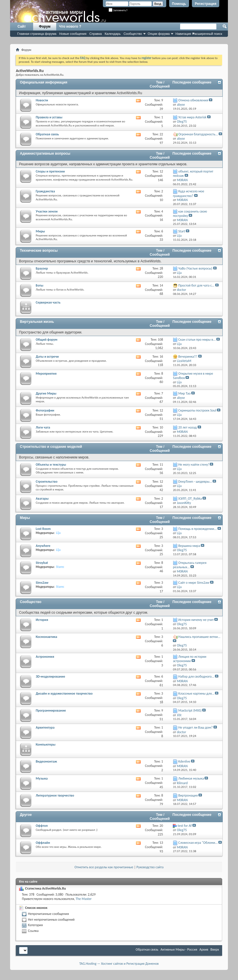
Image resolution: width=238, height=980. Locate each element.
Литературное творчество (55, 795)
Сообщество (133, 34)
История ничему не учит (196, 620)
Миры (40, 231)
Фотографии (45, 410)
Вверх (215, 949)
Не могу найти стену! (194, 465)
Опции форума (159, 34)
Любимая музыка (191, 778)
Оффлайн (43, 843)
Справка (96, 34)
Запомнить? (118, 10)
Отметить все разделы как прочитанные (104, 867)
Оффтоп (42, 826)
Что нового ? (70, 26)
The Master (84, 899)
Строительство (47, 482)
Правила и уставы (49, 117)
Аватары (42, 498)
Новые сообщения (73, 34)
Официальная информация (44, 82)
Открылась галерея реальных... (190, 565)
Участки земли (47, 211)
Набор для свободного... (196, 676)
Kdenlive (184, 761)
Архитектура (45, 727)
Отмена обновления (193, 100)
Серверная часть (48, 302)
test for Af (185, 826)
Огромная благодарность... (198, 134)
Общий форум (47, 340)
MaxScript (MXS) (190, 710)
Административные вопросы (45, 153)
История (42, 620)
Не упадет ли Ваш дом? (195, 727)
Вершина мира (189, 546)
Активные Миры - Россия (179, 949)
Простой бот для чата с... (196, 285)
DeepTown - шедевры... (195, 482)
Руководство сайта (150, 867)
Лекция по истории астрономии (190, 659)
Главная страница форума (37, 34)
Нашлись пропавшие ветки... (199, 637)
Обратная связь (47, 134)
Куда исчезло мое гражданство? (189, 193)
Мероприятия (46, 374)
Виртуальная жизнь (37, 322)
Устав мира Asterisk (192, 117)
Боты (39, 285)
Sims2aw (42, 583)
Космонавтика (47, 637)
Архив (204, 949)
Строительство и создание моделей (51, 447)
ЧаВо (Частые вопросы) (195, 268)
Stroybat (42, 563)
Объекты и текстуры (51, 465)
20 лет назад (188, 427)
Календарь (113, 34)
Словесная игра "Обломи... (198, 843)
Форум (45, 26)
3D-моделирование (50, 676)
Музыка (42, 778)
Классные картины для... (196, 693)
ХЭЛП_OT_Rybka (190, 498)
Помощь (179, 4)
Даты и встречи (47, 357)
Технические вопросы (39, 251)
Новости (42, 100)
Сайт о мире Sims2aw (194, 583)
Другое (26, 815)
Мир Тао (185, 393)
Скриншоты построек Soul (197, 410)
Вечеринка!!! (188, 357)
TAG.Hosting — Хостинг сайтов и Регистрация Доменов (119, 964)
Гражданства (45, 191)
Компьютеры (46, 744)
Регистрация (206, 4)
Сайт (22, 26)
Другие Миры (46, 393)
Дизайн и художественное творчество (64, 693)
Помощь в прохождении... (198, 529)
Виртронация (188, 795)
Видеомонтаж (46, 761)
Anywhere (43, 546)
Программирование (51, 710)
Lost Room (43, 529)
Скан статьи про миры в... (197, 340)
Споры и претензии (50, 171)
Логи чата (43, 427)
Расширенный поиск (207, 34)
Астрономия (45, 657)
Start (182, 231)
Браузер (42, 268)
